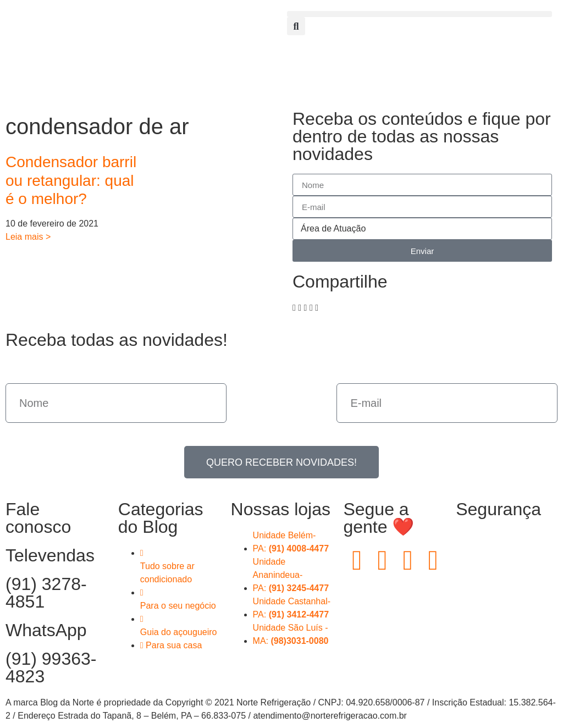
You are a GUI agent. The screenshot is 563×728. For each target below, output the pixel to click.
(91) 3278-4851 (46, 593)
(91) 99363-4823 (51, 668)
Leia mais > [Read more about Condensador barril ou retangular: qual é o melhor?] (28, 237)
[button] (420, 14)
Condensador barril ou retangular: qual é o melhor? (71, 180)
